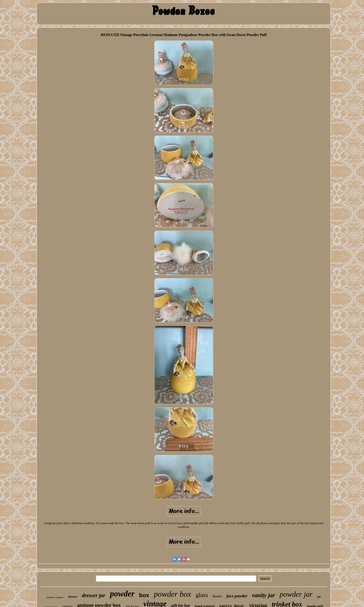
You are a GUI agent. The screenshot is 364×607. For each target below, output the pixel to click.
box (144, 595)
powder (122, 594)
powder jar (296, 594)
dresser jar (94, 595)
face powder (237, 596)
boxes (217, 596)
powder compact (55, 597)
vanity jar (263, 595)
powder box (173, 594)
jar (319, 597)
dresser (73, 597)
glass (202, 595)
